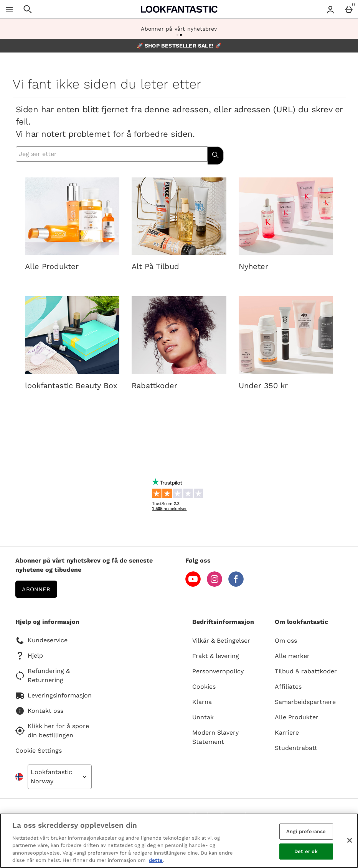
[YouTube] (193, 585)
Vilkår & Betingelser (221, 641)
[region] (179, 841)
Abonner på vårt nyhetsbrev (179, 29)
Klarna (202, 702)
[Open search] (28, 9)
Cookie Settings (39, 751)
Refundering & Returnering (43, 675)
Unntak (203, 717)
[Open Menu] (9, 9)
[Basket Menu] (349, 9)
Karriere (287, 733)
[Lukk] (350, 840)
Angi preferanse (306, 831)
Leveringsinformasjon (54, 696)
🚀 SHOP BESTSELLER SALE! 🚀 (179, 46)
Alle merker (292, 656)
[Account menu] (330, 9)
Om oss (286, 641)
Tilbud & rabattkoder (306, 671)
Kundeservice (41, 640)
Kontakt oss (39, 711)
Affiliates (288, 687)
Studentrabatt (296, 748)
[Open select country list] (60, 777)
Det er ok (306, 851)
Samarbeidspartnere (305, 702)
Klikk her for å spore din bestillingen (52, 731)
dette (156, 860)
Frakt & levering (216, 656)
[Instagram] (214, 585)
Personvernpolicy (218, 671)
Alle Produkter (297, 717)
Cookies (204, 687)
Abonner (36, 589)
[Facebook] (236, 585)
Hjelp (29, 656)
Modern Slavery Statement (215, 737)
